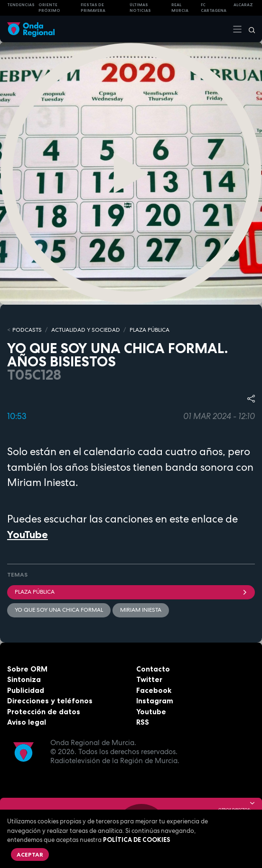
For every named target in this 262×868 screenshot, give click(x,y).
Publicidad (26, 690)
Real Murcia (180, 8)
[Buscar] (249, 29)
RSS (143, 722)
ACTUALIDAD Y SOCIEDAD (86, 330)
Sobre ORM (27, 669)
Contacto (153, 669)
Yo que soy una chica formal (59, 610)
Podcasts (27, 330)
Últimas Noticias (140, 8)
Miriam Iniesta (141, 610)
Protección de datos (44, 712)
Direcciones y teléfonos (50, 701)
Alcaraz (243, 5)
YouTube (28, 535)
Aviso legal (27, 722)
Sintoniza (24, 679)
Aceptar (30, 854)
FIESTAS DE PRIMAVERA (93, 8)
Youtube (151, 712)
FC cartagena (214, 8)
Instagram (155, 701)
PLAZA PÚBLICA (150, 330)
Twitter (149, 679)
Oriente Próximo (49, 8)
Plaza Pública (131, 592)
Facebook (154, 690)
